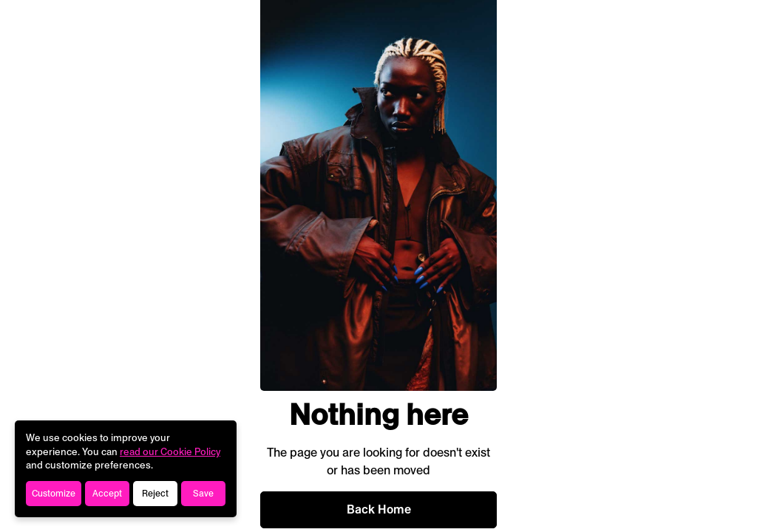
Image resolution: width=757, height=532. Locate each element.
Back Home (379, 509)
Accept (107, 494)
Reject (155, 494)
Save (203, 494)
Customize (54, 494)
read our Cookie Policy (170, 452)
